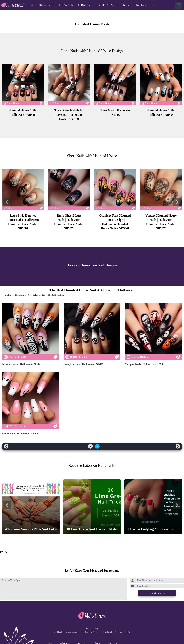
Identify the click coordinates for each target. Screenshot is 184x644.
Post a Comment (157, 593)
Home (31, 5)
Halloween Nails (39, 295)
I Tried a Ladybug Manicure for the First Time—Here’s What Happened (153, 530)
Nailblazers (141, 5)
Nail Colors (83, 5)
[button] (7, 95)
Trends (126, 5)
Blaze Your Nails (65, 5)
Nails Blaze (8, 295)
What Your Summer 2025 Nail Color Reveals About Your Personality (31, 530)
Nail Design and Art (23, 295)
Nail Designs (45, 5)
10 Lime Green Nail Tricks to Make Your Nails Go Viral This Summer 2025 (92, 530)
